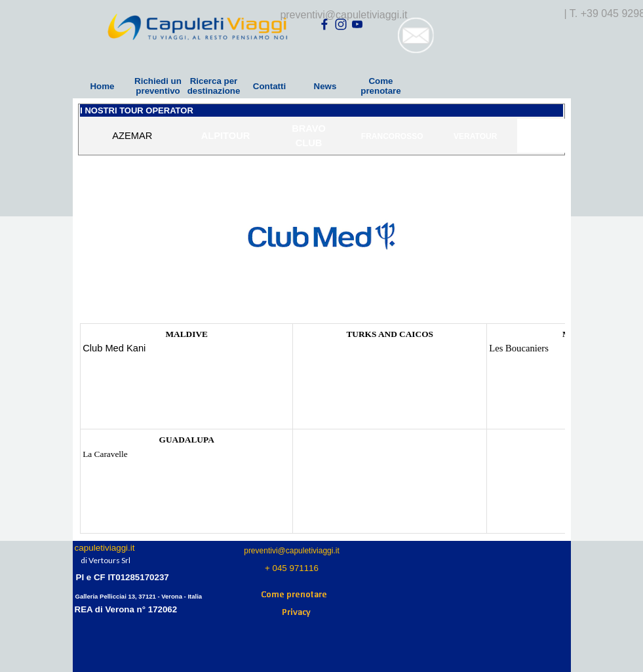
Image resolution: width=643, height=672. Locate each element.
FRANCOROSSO (392, 136)
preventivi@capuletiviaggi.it (343, 15)
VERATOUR (475, 136)
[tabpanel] (321, 136)
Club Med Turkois (327, 348)
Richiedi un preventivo (158, 86)
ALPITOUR (226, 136)
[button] (416, 23)
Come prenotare (380, 86)
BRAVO (309, 128)
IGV (559, 136)
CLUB (309, 143)
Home (102, 86)
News (325, 86)
